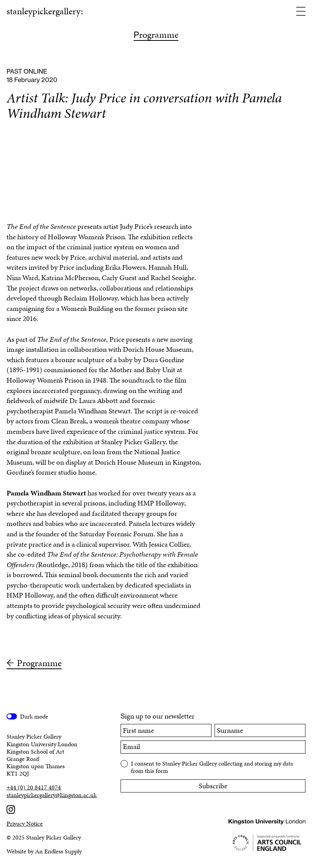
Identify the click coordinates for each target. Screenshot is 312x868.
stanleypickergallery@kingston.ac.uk (52, 795)
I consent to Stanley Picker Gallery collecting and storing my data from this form (212, 767)
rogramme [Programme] (156, 35)
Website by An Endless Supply (44, 851)
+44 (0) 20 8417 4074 (34, 787)
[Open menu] (301, 12)
